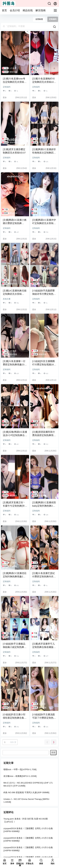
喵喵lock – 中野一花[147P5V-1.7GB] (20, 769)
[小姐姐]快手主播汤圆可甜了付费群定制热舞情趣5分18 (44, 718)
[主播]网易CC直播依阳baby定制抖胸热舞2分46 (44, 506)
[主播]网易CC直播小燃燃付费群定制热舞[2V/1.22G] (15, 223)
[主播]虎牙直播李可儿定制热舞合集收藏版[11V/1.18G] (44, 647)
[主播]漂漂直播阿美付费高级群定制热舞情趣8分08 (44, 435)
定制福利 (7, 87)
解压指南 (41, 10)
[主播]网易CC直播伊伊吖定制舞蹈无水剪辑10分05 (44, 223)
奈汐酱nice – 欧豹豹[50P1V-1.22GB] (20, 776)
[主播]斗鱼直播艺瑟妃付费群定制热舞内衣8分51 (44, 576)
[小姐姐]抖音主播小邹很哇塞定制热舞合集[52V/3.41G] (14, 718)
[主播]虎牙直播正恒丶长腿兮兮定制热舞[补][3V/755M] (14, 506)
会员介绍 (15, 10)
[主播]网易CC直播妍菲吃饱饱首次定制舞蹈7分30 (44, 153)
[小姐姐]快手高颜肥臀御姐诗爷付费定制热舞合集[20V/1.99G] (44, 294)
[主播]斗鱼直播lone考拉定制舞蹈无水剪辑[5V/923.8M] (14, 82)
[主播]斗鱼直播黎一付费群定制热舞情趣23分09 (15, 364)
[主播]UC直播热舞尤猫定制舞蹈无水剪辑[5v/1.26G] (15, 294)
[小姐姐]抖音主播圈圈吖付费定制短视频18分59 (44, 364)
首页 (4, 10)
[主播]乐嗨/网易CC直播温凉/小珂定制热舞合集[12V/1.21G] (15, 435)
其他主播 (7, 299)
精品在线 (28, 10)
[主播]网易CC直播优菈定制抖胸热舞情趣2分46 (15, 576)
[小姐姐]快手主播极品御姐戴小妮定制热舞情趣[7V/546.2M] (15, 647)
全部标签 (39, 19)
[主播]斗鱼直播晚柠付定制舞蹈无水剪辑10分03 (44, 82)
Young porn (9, 819)
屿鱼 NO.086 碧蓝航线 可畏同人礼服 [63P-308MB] (26, 792)
